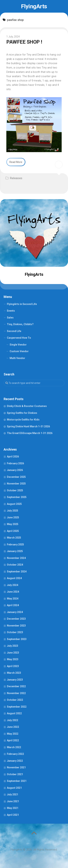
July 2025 (13, 511)
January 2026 (15, 470)
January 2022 (15, 761)
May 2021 (13, 808)
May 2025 (13, 524)
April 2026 (13, 457)
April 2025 (13, 531)
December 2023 (16, 619)
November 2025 (16, 484)
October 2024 (15, 565)
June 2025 (13, 517)
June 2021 (13, 801)
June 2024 (13, 592)
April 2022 (13, 740)
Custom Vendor (19, 351)
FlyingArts (34, 6)
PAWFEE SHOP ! (24, 42)
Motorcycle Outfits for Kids (23, 420)
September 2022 (17, 707)
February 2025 (15, 544)
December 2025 (16, 477)
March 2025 (14, 538)
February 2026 (15, 463)
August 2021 (14, 788)
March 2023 (14, 673)
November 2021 (16, 767)
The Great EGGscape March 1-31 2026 (30, 433)
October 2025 (15, 490)
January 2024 (15, 612)
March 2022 (14, 747)
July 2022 (13, 720)
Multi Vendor (17, 358)
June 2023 (13, 653)
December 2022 (16, 686)
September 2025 (17, 497)
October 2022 (15, 700)
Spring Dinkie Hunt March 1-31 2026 (28, 426)
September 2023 (17, 639)
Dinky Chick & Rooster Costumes (27, 406)
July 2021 (13, 794)
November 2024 (16, 558)
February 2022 (15, 754)
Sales (10, 318)
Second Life (14, 331)
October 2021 (15, 774)
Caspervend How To (19, 338)
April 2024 (13, 605)
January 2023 (15, 680)
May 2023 (13, 659)
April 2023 (13, 666)
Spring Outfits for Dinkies (22, 413)
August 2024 (14, 578)
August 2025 (14, 504)
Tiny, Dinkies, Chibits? (20, 324)
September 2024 (17, 572)
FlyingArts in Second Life (22, 304)
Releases (16, 178)
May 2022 (13, 734)
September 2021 (17, 781)
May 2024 (13, 599)
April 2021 (13, 815)
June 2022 (13, 727)
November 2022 (16, 693)
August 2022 (14, 713)
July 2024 (13, 585)
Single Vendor (18, 345)
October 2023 (15, 632)
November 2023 (16, 626)
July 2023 (13, 646)
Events (11, 311)
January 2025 (15, 551)
